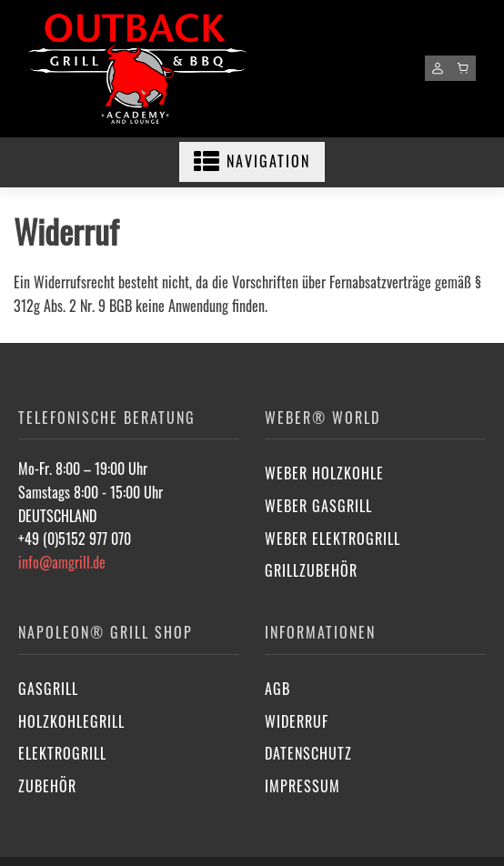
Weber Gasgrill (318, 506)
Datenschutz (308, 753)
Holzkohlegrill (71, 721)
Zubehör (47, 786)
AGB (277, 689)
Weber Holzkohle (324, 473)
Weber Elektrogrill (333, 539)
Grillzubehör (311, 570)
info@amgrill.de (62, 562)
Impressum (302, 786)
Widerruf (297, 721)
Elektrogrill (62, 753)
